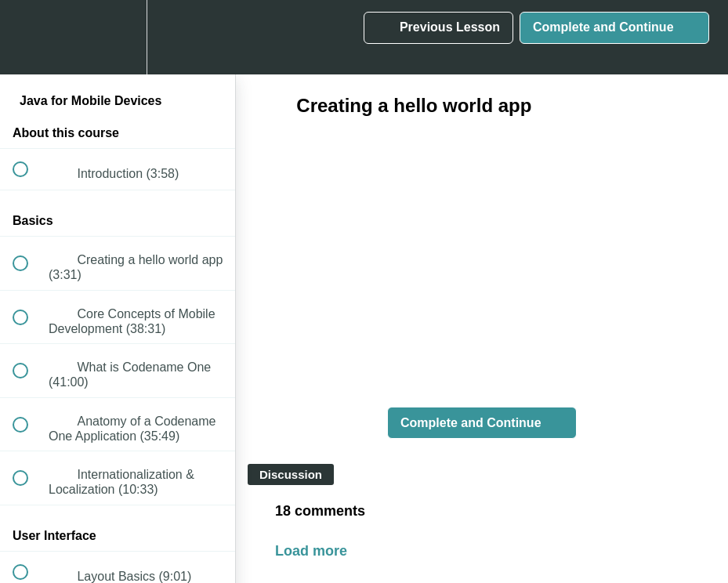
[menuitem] (118, 37)
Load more (311, 551)
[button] (29, 37)
